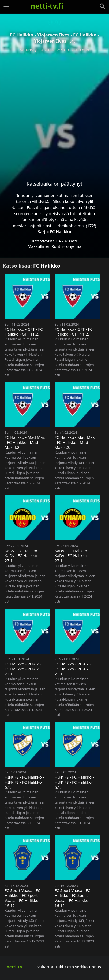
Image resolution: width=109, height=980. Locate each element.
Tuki (59, 967)
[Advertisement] (54, 112)
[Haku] (103, 6)
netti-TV (15, 967)
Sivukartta (44, 967)
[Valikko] (6, 6)
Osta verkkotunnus (83, 967)
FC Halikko (61, 231)
